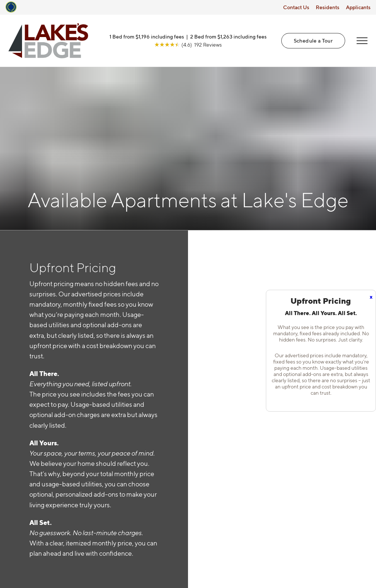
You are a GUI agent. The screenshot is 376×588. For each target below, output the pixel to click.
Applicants (358, 7)
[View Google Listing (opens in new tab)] (188, 45)
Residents (328, 7)
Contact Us (296, 7)
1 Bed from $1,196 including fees (147, 36)
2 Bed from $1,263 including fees (228, 36)
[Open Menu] (362, 41)
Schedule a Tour (313, 41)
